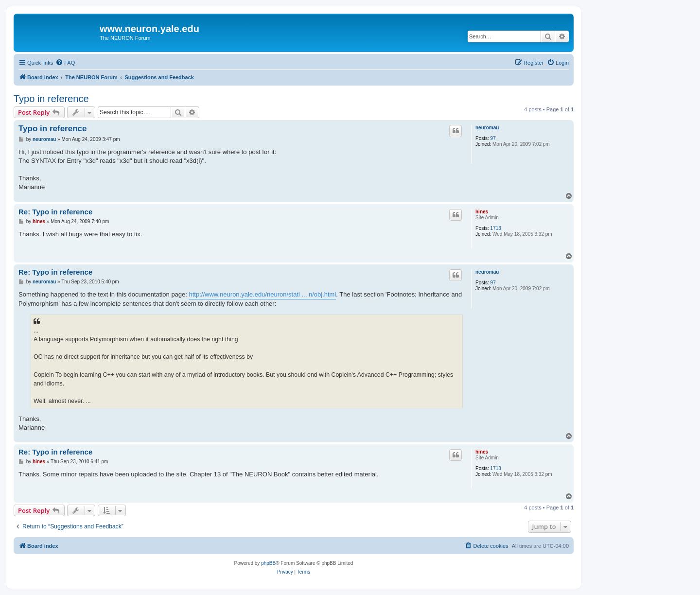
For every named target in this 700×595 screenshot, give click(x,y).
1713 (496, 228)
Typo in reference (51, 99)
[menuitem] (65, 63)
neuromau (487, 128)
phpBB (268, 563)
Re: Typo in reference (55, 212)
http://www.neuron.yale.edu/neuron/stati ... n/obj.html (263, 294)
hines (482, 212)
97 (493, 138)
